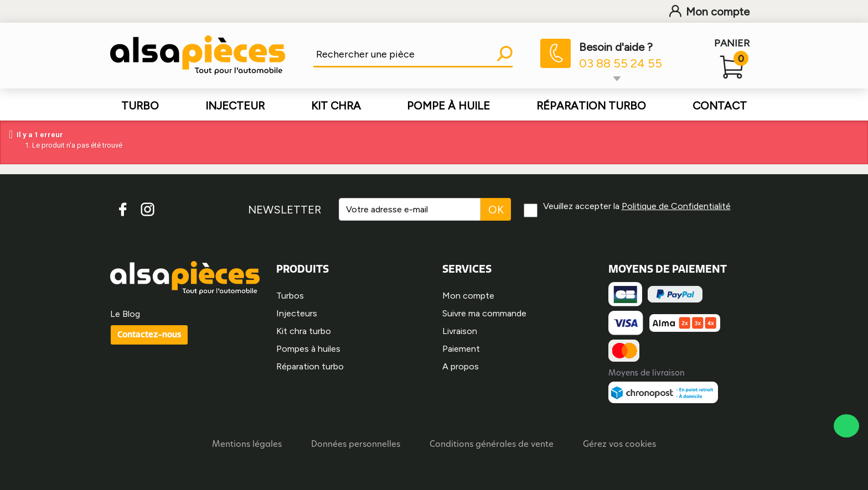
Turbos (290, 296)
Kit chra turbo (304, 331)
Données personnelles (356, 445)
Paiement (461, 349)
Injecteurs (297, 313)
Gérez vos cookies (619, 445)
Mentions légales (247, 445)
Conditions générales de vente (492, 445)
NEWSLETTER (284, 210)
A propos (461, 366)
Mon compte (709, 12)
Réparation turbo (310, 366)
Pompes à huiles (308, 349)
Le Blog (125, 314)
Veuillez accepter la (637, 206)
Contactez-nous (149, 334)
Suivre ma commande (484, 313)
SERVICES (467, 269)
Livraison (460, 331)
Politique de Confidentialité (677, 206)
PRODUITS (303, 269)
